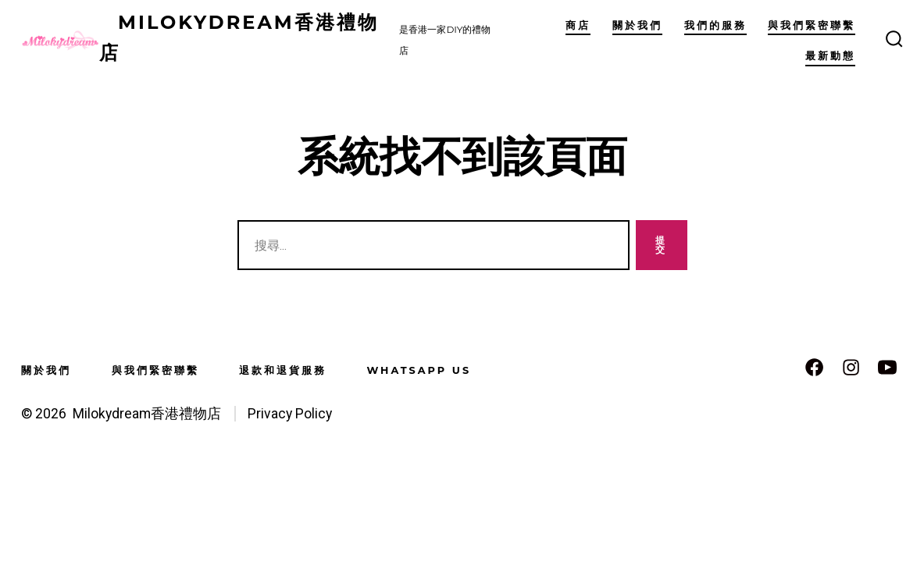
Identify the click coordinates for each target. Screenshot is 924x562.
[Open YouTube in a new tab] (887, 367)
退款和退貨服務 (283, 370)
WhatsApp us (419, 370)
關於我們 (637, 25)
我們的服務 (715, 25)
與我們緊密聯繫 (812, 25)
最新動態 (830, 56)
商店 (578, 25)
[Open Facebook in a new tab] (814, 367)
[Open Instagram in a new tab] (851, 367)
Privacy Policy (290, 414)
